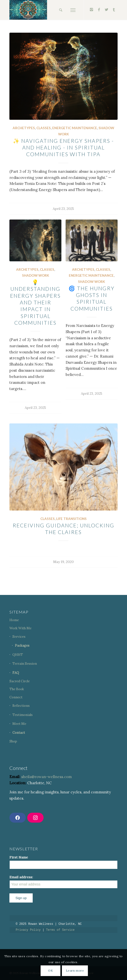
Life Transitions (71, 519)
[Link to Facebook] (99, 10)
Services (19, 637)
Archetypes (24, 128)
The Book (17, 689)
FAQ (16, 673)
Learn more (75, 970)
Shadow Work (36, 275)
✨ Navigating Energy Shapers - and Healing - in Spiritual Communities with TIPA (63, 147)
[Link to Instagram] (92, 10)
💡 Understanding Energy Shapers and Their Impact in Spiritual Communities (35, 302)
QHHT (18, 655)
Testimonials (23, 715)
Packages (22, 646)
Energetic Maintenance (75, 128)
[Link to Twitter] (106, 10)
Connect (16, 697)
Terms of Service (60, 930)
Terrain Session (25, 664)
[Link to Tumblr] (114, 10)
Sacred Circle (20, 681)
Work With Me (20, 628)
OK (51, 970)
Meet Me (19, 724)
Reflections (21, 706)
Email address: (63, 882)
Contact (19, 733)
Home (14, 620)
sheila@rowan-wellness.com (47, 777)
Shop (13, 741)
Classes (44, 128)
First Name (19, 857)
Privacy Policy (28, 930)
